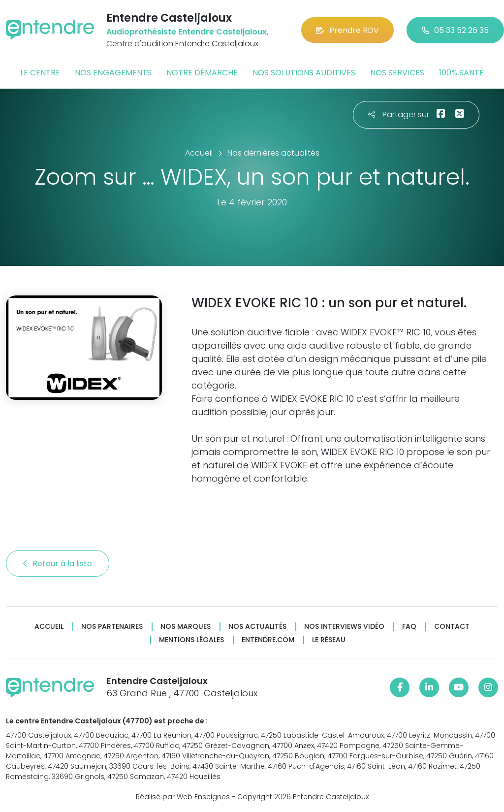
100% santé (461, 73)
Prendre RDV (347, 30)
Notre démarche (202, 73)
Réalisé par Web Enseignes (183, 797)
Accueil (49, 627)
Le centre (40, 73)
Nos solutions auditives (304, 73)
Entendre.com (268, 640)
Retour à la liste (58, 564)
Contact (452, 627)
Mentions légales (191, 640)
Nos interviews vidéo (344, 627)
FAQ (409, 627)
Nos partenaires (112, 627)
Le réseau (329, 640)
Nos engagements (113, 73)
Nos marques (186, 627)
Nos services (397, 73)
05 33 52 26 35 (455, 30)
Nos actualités (257, 627)
